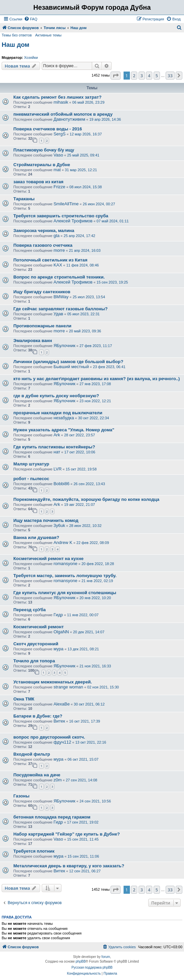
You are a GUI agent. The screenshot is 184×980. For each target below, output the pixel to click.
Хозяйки (31, 58)
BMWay (61, 297)
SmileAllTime (66, 204)
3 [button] (142, 76)
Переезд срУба (30, 610)
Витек (59, 721)
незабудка (64, 418)
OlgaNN (61, 632)
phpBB (81, 961)
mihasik (61, 102)
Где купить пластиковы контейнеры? (54, 447)
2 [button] (134, 76)
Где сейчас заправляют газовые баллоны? (60, 309)
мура (58, 649)
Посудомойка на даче (37, 775)
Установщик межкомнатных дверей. (53, 682)
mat (57, 170)
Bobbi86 (61, 484)
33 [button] (170, 76)
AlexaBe (61, 704)
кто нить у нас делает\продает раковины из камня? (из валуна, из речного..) (97, 379)
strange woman (68, 687)
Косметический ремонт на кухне (48, 559)
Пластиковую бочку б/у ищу (44, 150)
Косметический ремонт (39, 627)
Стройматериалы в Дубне (42, 165)
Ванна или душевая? (36, 537)
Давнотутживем (69, 119)
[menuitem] (31, 19)
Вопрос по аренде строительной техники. (59, 277)
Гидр (58, 615)
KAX (58, 265)
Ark (57, 435)
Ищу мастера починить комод (46, 520)
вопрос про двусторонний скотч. (49, 737)
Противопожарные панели (42, 326)
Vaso (58, 155)
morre (59, 250)
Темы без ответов (17, 35)
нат (57, 452)
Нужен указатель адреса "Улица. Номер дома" (64, 430)
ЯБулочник (64, 346)
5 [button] (157, 76)
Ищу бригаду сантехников (42, 292)
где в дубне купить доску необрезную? (56, 396)
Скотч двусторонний (36, 644)
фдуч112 (62, 742)
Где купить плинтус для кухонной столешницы (65, 593)
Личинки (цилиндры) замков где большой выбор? (68, 362)
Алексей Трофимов (73, 221)
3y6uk (59, 525)
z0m (58, 780)
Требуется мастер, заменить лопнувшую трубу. (65, 576)
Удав (58, 314)
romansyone (65, 564)
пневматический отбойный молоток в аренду (63, 114)
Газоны (21, 796)
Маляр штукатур (31, 464)
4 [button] (149, 76)
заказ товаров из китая (38, 182)
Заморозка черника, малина (44, 231)
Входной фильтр (32, 754)
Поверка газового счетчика (43, 245)
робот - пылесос (31, 479)
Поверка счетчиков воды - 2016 (48, 129)
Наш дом (16, 45)
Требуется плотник (34, 851)
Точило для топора (34, 661)
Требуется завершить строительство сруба (61, 216)
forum (106, 957)
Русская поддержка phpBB (92, 967)
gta (56, 236)
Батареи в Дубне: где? (38, 716)
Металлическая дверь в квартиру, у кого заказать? (69, 866)
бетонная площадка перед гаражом (52, 817)
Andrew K (63, 542)
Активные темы (48, 35)
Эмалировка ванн (33, 341)
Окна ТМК (24, 699)
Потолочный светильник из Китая (50, 260)
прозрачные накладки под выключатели (58, 413)
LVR (57, 469)
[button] (116, 76)
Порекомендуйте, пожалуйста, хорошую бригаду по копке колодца (86, 499)
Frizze (59, 187)
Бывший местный (71, 367)
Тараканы (24, 199)
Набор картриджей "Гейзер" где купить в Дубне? (67, 834)
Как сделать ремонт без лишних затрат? (57, 97)
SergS (59, 134)
